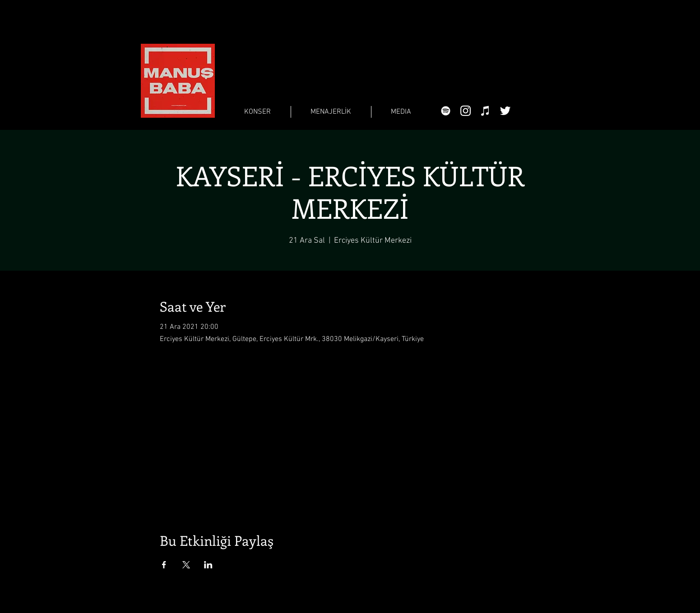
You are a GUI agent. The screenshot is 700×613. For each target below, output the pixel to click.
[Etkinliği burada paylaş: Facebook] (164, 565)
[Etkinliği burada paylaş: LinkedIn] (208, 565)
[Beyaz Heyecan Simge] (505, 111)
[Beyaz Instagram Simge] (466, 111)
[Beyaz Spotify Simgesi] (446, 111)
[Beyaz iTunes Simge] (485, 111)
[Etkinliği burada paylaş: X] (186, 565)
